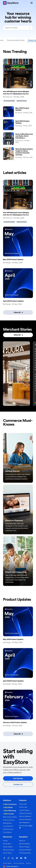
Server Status (7, 853)
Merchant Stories (22, 101)
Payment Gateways (25, 819)
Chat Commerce (8, 829)
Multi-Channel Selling (10, 817)
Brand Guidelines (25, 844)
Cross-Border (7, 832)
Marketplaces (7, 823)
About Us (22, 841)
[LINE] (25, 858)
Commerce (10, 804)
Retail (8, 807)
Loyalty (8, 814)
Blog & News (7, 844)
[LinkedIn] (13, 858)
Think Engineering (25, 853)
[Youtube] (21, 858)
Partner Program (24, 847)
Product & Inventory (25, 813)
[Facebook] (4, 858)
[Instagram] (8, 858)
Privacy (28, 863)
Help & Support (8, 847)
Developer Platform (25, 850)
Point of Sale (23, 807)
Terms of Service (19, 863)
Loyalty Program (24, 810)
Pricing (5, 841)
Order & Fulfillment (25, 816)
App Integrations (24, 822)
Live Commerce (8, 826)
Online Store (23, 804)
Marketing (10, 811)
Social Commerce (9, 820)
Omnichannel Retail (9, 101)
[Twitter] (17, 858)
